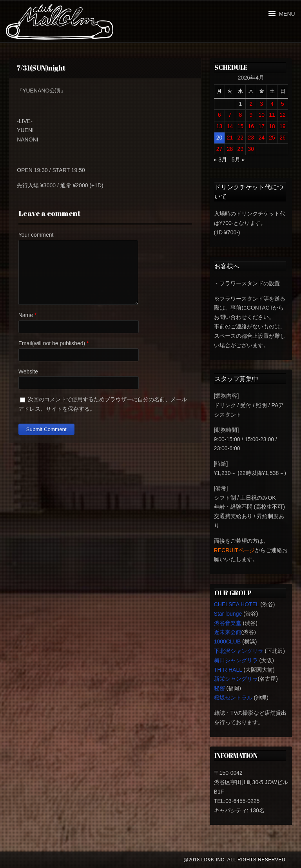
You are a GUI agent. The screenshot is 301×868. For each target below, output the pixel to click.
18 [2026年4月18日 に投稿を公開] (272, 126)
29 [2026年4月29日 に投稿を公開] (241, 149)
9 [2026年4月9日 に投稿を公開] (251, 115)
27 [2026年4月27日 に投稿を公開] (219, 149)
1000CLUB (228, 641)
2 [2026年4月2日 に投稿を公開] (251, 104)
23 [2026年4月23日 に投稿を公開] (251, 138)
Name (26, 315)
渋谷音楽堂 (228, 623)
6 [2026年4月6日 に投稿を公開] (219, 115)
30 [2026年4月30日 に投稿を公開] (251, 149)
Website (28, 371)
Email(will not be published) (52, 343)
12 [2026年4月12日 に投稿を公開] (283, 115)
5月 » (238, 159)
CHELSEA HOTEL (237, 604)
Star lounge (228, 614)
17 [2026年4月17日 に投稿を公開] (261, 126)
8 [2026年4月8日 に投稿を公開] (240, 115)
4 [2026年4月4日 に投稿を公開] (272, 104)
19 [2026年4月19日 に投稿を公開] (283, 126)
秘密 (219, 688)
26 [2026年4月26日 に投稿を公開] (283, 138)
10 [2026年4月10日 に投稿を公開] (261, 115)
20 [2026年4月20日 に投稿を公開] (219, 138)
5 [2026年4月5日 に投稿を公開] (283, 104)
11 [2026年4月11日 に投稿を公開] (272, 115)
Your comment (36, 235)
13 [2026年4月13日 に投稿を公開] (219, 126)
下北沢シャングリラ (239, 651)
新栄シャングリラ (236, 679)
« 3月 (220, 159)
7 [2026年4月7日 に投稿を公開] (230, 115)
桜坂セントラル (233, 698)
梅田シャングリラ (236, 660)
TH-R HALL (228, 670)
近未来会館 (228, 632)
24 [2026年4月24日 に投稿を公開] (261, 138)
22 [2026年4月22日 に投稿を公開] (241, 138)
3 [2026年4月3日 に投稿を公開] (261, 104)
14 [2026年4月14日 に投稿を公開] (230, 126)
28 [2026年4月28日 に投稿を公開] (230, 149)
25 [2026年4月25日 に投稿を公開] (272, 138)
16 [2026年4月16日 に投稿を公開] (251, 126)
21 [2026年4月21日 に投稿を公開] (230, 138)
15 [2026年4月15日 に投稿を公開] (241, 126)
